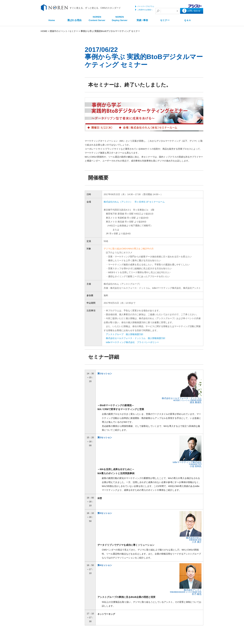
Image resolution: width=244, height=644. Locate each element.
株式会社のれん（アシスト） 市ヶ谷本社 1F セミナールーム (137, 202)
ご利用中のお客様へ (145, 10)
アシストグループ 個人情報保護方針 (127, 334)
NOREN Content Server (97, 19)
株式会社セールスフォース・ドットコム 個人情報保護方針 (138, 338)
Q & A (187, 20)
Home (52, 20)
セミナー (165, 20)
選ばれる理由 (74, 20)
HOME (44, 31)
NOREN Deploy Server (120, 19)
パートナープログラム (146, 6)
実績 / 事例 (142, 20)
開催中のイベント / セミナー (64, 31)
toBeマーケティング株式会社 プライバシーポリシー (135, 342)
